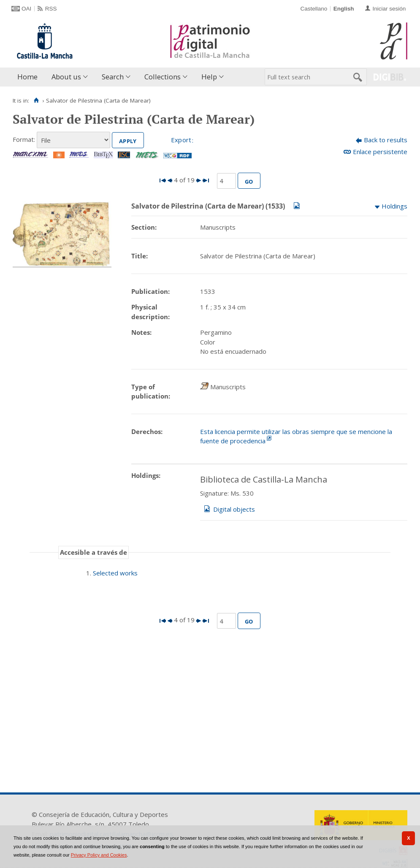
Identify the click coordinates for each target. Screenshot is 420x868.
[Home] (36, 100)
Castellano (314, 9)
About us (66, 77)
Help (209, 77)
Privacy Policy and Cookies (99, 855)
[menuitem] (29, 77)
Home (27, 77)
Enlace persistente (380, 152)
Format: (24, 139)
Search (113, 77)
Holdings (394, 206)
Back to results (386, 140)
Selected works (115, 573)
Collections (163, 77)
